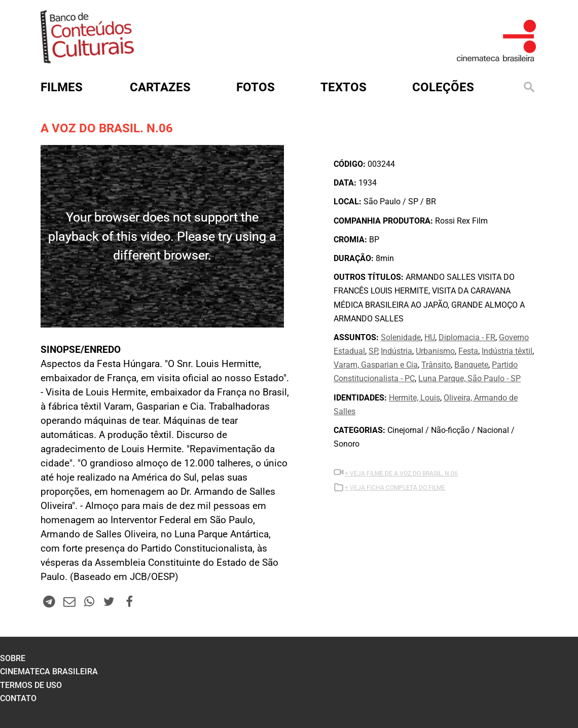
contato (18, 698)
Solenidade (401, 337)
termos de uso (31, 685)
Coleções (443, 87)
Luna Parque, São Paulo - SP (469, 378)
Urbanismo (435, 351)
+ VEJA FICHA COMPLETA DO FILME (395, 488)
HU (430, 337)
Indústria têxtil (507, 351)
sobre (13, 658)
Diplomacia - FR (467, 337)
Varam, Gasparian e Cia (376, 365)
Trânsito (436, 365)
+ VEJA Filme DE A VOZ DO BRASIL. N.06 (401, 474)
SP (373, 351)
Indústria (396, 351)
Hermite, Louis (414, 398)
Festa (468, 351)
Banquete (471, 365)
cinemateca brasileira (49, 671)
